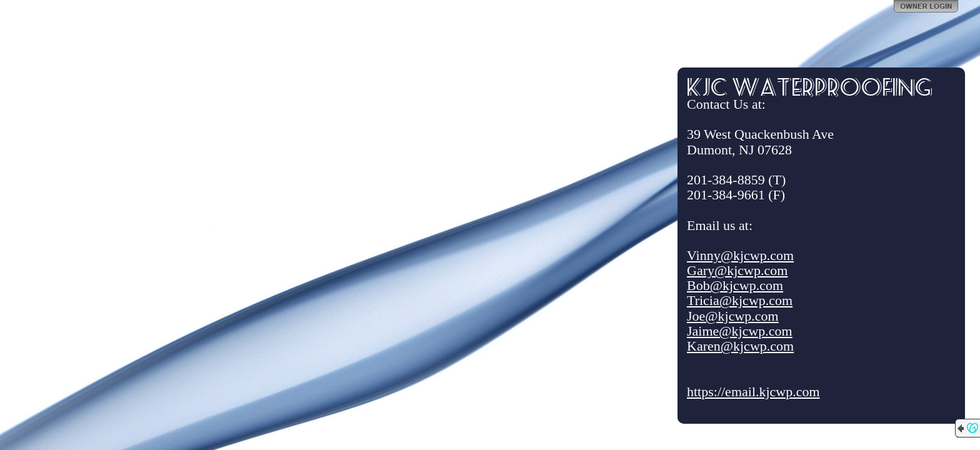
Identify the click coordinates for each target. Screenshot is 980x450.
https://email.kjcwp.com (753, 392)
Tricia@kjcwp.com (740, 300)
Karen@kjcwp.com (740, 346)
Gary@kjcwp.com (737, 270)
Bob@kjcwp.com (735, 285)
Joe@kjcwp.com (733, 316)
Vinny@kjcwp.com (740, 255)
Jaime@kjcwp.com (740, 331)
